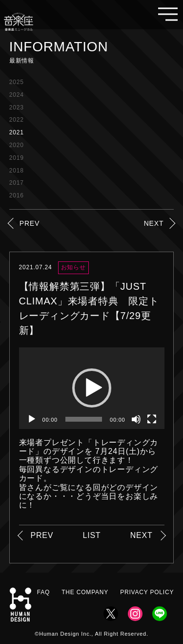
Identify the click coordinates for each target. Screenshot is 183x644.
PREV (30, 223)
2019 (17, 158)
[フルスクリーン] (152, 419)
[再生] (32, 419)
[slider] (84, 419)
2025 (17, 82)
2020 (17, 145)
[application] (92, 388)
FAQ (43, 592)
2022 (17, 120)
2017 (17, 183)
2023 (17, 107)
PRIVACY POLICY (147, 592)
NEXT (154, 223)
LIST (91, 535)
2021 (17, 132)
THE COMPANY (85, 592)
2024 (17, 95)
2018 (17, 171)
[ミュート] (136, 419)
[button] (92, 388)
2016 (17, 195)
